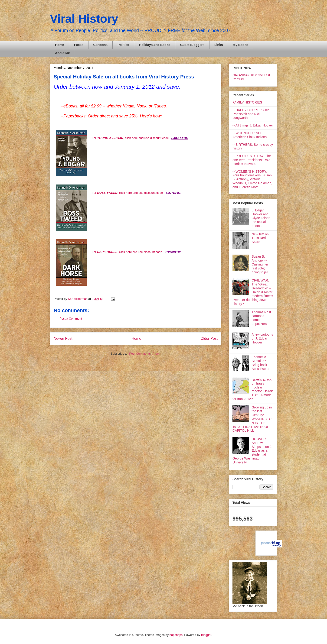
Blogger (206, 635)
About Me (62, 53)
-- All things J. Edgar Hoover (253, 125)
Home (60, 45)
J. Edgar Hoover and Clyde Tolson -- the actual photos (263, 218)
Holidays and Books (155, 45)
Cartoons (100, 45)
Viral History (84, 19)
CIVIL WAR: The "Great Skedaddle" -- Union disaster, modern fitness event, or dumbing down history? (253, 292)
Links (219, 45)
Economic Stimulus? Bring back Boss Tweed (261, 363)
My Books (241, 45)
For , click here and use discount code (131, 138)
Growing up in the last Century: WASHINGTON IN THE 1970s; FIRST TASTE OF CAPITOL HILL (252, 419)
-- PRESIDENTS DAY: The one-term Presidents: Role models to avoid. (252, 160)
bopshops (176, 635)
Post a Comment (71, 319)
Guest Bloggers (192, 45)
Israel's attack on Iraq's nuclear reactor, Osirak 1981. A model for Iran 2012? (253, 389)
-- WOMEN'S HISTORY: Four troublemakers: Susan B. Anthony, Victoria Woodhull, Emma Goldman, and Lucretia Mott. (252, 179)
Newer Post (63, 338)
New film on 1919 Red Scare (260, 238)
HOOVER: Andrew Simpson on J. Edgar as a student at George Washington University (252, 451)
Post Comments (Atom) (145, 354)
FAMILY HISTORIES (247, 102)
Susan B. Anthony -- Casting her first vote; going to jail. (260, 264)
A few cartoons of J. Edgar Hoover (262, 338)
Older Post (209, 338)
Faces (79, 45)
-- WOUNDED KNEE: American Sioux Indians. (250, 135)
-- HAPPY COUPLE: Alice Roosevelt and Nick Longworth (251, 114)
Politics (123, 45)
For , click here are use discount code (127, 252)
